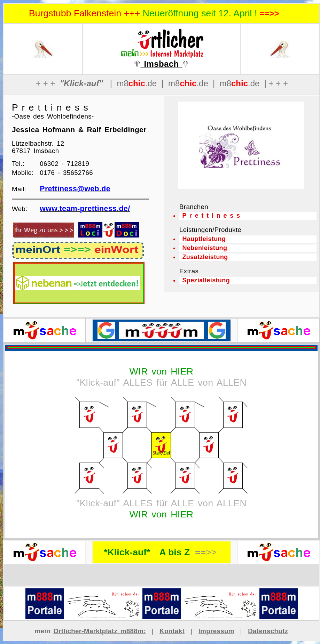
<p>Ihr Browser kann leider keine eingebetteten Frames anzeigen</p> (241, 145)
